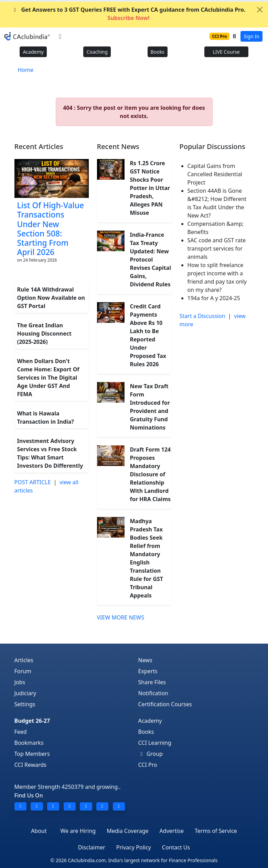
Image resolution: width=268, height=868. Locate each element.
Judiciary (25, 693)
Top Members (32, 754)
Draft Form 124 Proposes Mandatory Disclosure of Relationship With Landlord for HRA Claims (151, 474)
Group (151, 754)
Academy (33, 52)
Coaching (97, 52)
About (39, 831)
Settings (25, 704)
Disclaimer (92, 847)
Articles (24, 660)
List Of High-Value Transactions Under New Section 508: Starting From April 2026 (51, 229)
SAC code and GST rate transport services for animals (217, 248)
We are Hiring (78, 831)
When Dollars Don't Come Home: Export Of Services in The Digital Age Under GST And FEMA (48, 378)
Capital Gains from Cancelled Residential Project (215, 174)
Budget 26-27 (32, 721)
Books (158, 52)
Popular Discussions (212, 146)
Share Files (152, 682)
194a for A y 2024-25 (214, 298)
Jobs (20, 682)
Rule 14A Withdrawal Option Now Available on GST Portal (51, 298)
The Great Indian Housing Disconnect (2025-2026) (44, 334)
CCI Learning (155, 743)
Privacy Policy (134, 847)
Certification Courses (165, 704)
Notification (153, 693)
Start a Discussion (202, 316)
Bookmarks (29, 743)
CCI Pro (148, 765)
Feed (21, 732)
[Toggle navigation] (60, 36)
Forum (23, 671)
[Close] (260, 10)
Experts (148, 671)
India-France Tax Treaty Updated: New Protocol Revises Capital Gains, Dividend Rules (151, 260)
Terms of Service (216, 831)
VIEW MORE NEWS (121, 617)
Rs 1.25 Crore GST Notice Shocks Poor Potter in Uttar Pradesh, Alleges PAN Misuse (150, 188)
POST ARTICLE (33, 482)
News (145, 660)
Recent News (118, 146)
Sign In (251, 36)
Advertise (172, 831)
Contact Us (176, 847)
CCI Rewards (31, 765)
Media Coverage (127, 831)
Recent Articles (39, 146)
